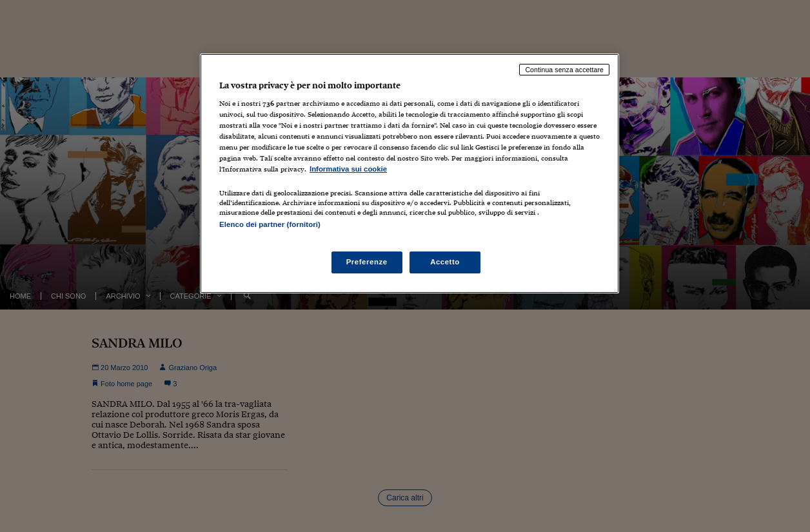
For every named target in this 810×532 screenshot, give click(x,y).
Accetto (445, 262)
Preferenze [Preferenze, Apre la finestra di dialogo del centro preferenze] (367, 262)
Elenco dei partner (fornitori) (270, 224)
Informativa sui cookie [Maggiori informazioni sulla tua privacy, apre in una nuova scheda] (348, 169)
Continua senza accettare (564, 70)
